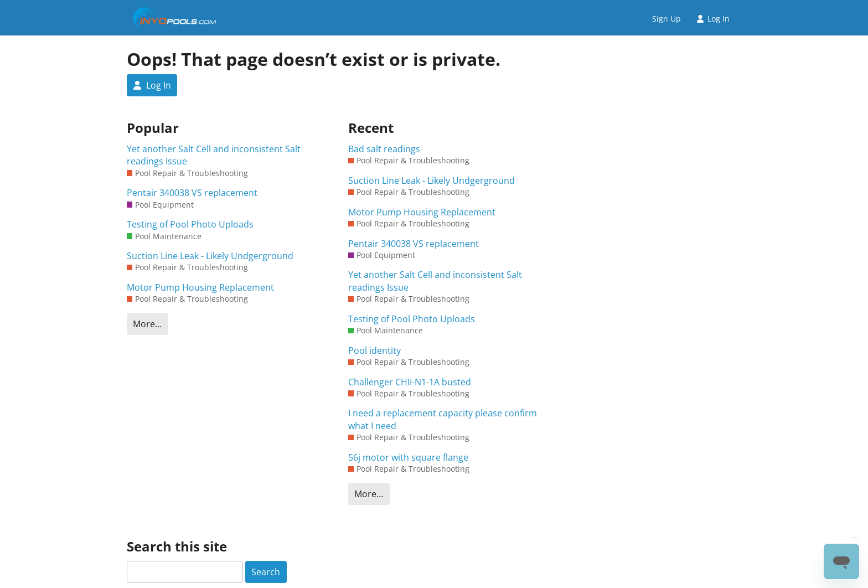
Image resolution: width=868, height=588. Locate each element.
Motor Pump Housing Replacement (200, 287)
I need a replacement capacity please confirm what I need (443, 419)
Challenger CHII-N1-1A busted (410, 382)
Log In (713, 19)
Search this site (177, 546)
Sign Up (666, 19)
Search (266, 572)
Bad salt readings (384, 149)
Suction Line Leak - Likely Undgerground (210, 256)
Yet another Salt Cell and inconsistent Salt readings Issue (214, 155)
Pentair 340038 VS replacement (192, 193)
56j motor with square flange (408, 457)
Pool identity (374, 350)
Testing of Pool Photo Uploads (190, 224)
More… (147, 324)
